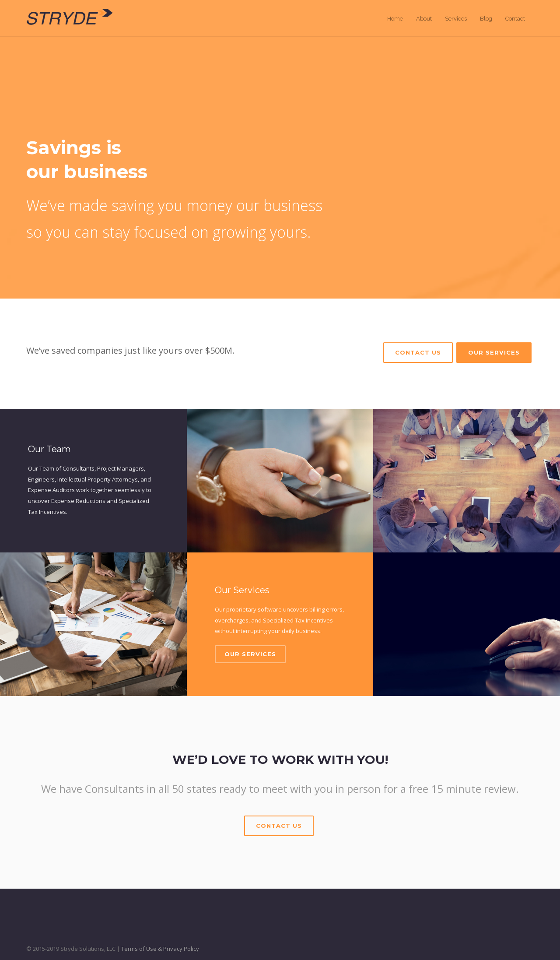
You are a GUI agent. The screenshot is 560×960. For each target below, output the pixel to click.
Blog (486, 19)
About (424, 19)
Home (395, 19)
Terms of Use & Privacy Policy (160, 949)
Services (456, 19)
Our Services (494, 352)
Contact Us (418, 352)
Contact (515, 19)
